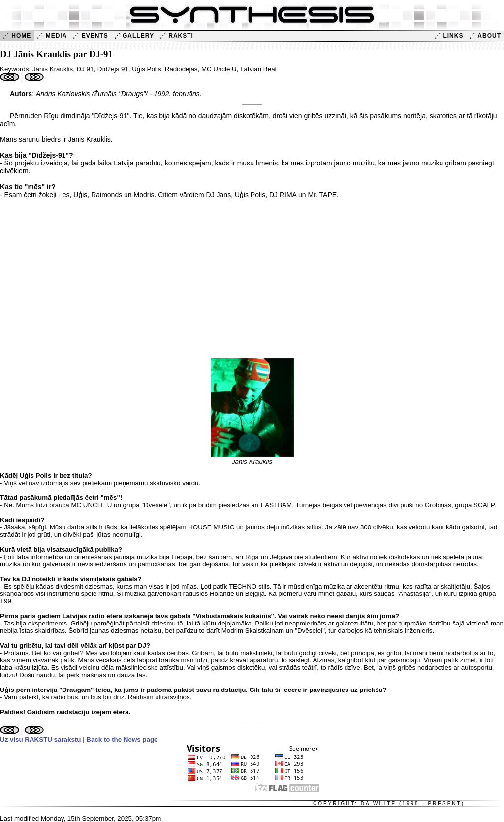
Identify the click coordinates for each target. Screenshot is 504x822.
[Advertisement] (252, 282)
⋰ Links (449, 36)
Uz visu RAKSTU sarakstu (40, 740)
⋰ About (485, 36)
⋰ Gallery (134, 36)
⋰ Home (17, 36)
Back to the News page (122, 740)
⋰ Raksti (177, 36)
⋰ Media (52, 36)
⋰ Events (90, 36)
